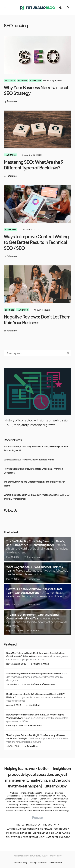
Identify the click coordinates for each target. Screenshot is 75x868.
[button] (5, 8)
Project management (29, 825)
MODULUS (43, 856)
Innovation (49, 802)
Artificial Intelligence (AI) (31, 793)
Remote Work (60, 808)
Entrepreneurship (61, 799)
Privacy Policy (55, 856)
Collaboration (13, 796)
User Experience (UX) (58, 837)
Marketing (35, 80)
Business (23, 80)
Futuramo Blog (20, 863)
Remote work (14, 837)
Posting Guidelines (38, 863)
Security (17, 810)
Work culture (41, 833)
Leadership (62, 802)
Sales (8, 810)
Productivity (59, 805)
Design (34, 799)
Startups (52, 810)
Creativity (62, 796)
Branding (49, 793)
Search (68, 353)
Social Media (29, 810)
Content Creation (47, 796)
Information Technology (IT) (30, 802)
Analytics (10, 80)
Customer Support (13, 799)
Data (26, 799)
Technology (64, 810)
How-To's (11, 802)
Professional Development (18, 808)
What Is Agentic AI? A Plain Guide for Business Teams (29, 460)
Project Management (42, 808)
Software (41, 810)
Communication (29, 796)
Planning (24, 805)
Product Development (41, 805)
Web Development (34, 837)
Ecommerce (45, 799)
